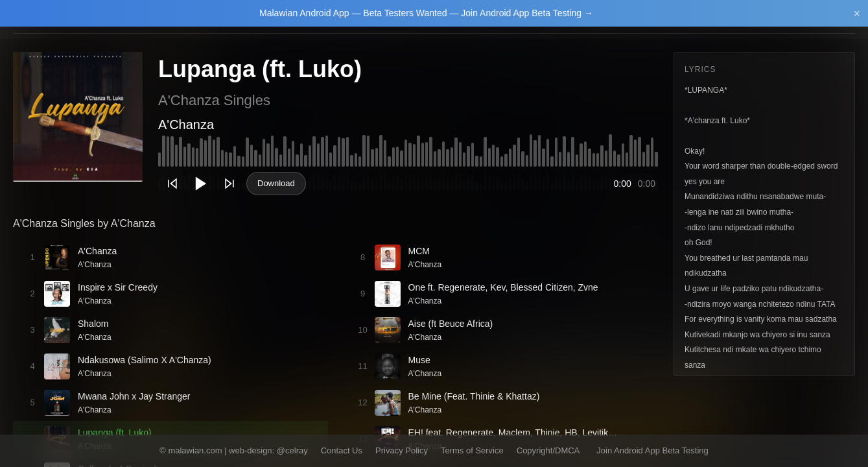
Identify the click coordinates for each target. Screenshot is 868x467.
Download (276, 183)
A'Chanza (186, 125)
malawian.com (195, 450)
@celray (292, 450)
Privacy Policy (402, 450)
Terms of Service (472, 450)
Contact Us (342, 450)
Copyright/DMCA (548, 450)
